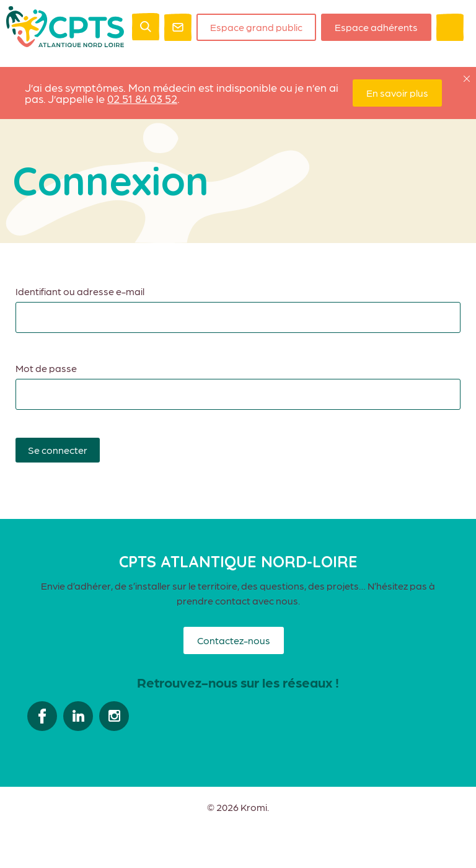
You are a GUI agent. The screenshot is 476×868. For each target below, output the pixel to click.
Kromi (254, 807)
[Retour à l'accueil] (65, 43)
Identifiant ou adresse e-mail (80, 291)
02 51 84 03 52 (142, 98)
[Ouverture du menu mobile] (450, 27)
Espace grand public (256, 27)
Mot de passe (46, 368)
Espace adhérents (376, 27)
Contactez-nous (234, 640)
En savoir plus (397, 93)
